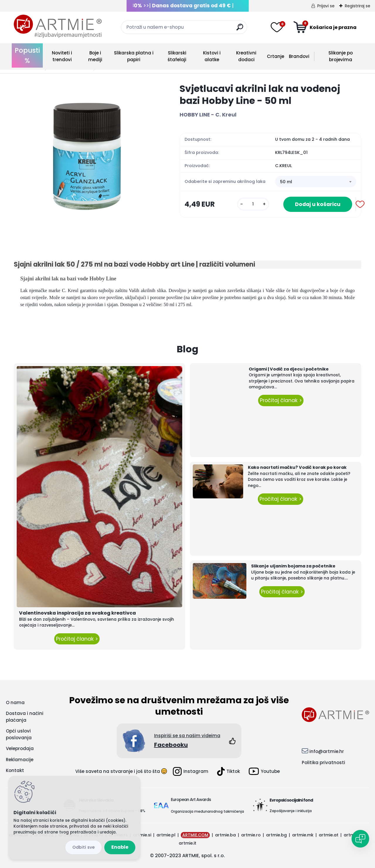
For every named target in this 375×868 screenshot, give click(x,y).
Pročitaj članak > (77, 639)
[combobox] (316, 182)
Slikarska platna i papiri (134, 56)
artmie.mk (303, 835)
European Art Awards (191, 800)
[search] (240, 29)
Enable (120, 847)
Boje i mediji (95, 56)
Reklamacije (20, 760)
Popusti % (27, 55)
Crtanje (276, 56)
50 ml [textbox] (286, 182)
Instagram (191, 771)
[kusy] (253, 204)
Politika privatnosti (323, 762)
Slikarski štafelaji (177, 56)
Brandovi (299, 56)
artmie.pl (166, 835)
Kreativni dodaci (246, 56)
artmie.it (187, 843)
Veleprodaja (20, 748)
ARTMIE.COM (195, 835)
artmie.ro (251, 835)
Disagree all (83, 847)
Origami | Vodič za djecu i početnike (289, 369)
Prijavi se (326, 6)
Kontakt (15, 770)
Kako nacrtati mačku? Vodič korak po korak (297, 467)
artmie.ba (225, 835)
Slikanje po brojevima (341, 56)
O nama (15, 703)
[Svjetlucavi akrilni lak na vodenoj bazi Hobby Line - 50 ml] (87, 156)
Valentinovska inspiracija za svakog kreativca (77, 613)
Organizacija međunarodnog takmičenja (207, 811)
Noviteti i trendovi (62, 56)
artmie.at (329, 835)
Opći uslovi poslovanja (19, 734)
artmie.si (142, 835)
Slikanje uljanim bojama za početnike (293, 566)
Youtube (264, 771)
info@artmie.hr (327, 751)
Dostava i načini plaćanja (25, 717)
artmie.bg (276, 835)
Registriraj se (358, 6)
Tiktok (229, 771)
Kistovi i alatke (212, 56)
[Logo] (58, 26)
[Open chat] (360, 839)
